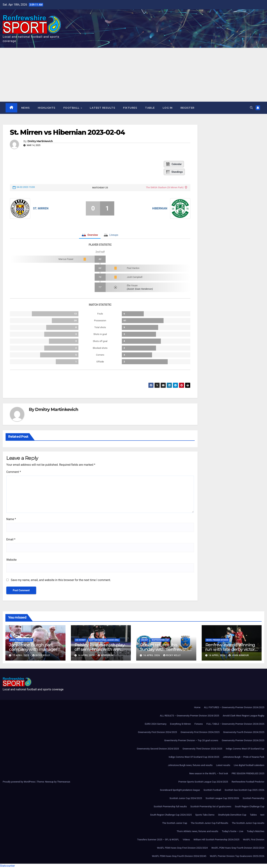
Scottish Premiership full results (170, 806)
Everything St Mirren (180, 724)
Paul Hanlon (133, 268)
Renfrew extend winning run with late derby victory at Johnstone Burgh (231, 649)
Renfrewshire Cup (160, 640)
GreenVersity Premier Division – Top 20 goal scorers (191, 740)
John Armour (239, 655)
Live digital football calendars (249, 765)
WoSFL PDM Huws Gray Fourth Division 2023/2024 (238, 848)
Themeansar (64, 782)
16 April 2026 (86, 655)
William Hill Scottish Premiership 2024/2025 (216, 840)
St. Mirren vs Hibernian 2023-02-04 (67, 132)
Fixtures (130, 108)
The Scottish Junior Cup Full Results (209, 823)
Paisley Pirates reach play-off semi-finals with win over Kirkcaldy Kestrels (100, 649)
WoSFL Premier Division (21, 640)
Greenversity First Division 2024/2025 (158, 732)
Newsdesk (106, 655)
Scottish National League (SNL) (104, 640)
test (262, 815)
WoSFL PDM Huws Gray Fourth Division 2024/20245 (179, 856)
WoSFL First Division (254, 840)
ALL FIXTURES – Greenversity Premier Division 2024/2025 (234, 707)
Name (11, 519)
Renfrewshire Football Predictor (248, 782)
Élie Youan (132, 285)
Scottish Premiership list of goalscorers (211, 806)
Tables (253, 815)
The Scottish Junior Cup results (248, 823)
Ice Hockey (81, 640)
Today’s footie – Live (233, 831)
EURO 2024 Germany (156, 724)
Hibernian (160, 208)
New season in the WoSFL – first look (209, 773)
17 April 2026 (21, 655)
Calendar (174, 164)
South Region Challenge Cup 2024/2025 (171, 815)
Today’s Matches (256, 831)
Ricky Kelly (41, 655)
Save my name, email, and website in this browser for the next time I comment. (61, 580)
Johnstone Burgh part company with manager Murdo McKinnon (33, 649)
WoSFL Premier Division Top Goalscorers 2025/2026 (237, 856)
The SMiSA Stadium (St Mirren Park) (165, 187)
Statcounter (7, 866)
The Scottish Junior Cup (175, 823)
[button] (251, 108)
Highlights (47, 108)
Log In (168, 108)
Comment (14, 472)
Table (150, 108)
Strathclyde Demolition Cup (232, 815)
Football (72, 108)
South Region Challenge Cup (250, 806)
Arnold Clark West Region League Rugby (244, 716)
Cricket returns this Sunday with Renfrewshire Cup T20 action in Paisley (166, 649)
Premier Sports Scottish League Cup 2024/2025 (203, 782)
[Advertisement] (133, 75)
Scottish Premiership (254, 798)
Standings (174, 172)
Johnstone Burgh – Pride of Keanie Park (244, 757)
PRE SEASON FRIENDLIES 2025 (248, 773)
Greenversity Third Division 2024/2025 (202, 749)
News (26, 108)
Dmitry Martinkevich (40, 141)
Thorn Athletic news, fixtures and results (197, 831)
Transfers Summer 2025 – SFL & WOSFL (158, 840)
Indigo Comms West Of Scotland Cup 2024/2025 (194, 757)
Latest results (102, 108)
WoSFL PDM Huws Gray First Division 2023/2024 (182, 848)
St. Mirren (41, 208)
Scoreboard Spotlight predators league (180, 790)
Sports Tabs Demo (205, 815)
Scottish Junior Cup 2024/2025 (186, 798)
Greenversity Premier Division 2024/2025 (243, 740)
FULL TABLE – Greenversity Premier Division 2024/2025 (235, 724)
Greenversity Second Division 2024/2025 (158, 749)
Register (187, 108)
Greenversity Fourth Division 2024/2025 (244, 732)
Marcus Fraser (66, 259)
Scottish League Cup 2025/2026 (222, 798)
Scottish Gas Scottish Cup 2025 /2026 (245, 790)
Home (197, 707)
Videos (186, 840)
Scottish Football (212, 790)
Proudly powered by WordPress (19, 782)
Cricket (145, 640)
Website (11, 560)
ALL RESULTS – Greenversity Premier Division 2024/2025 (190, 716)
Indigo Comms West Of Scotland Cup (245, 749)
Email (11, 539)
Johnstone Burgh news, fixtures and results (190, 765)
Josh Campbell (135, 277)
